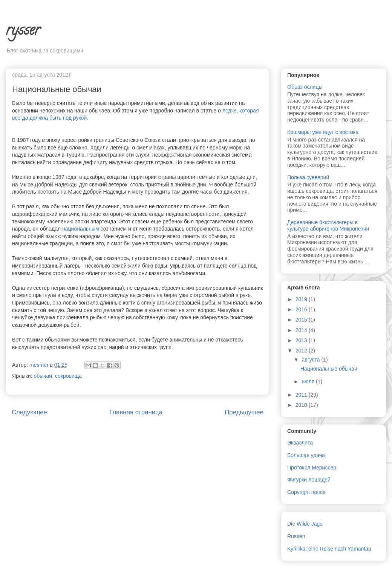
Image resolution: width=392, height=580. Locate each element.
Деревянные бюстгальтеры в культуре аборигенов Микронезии (328, 225)
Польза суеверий (308, 177)
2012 (302, 351)
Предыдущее (244, 412)
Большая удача (306, 455)
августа (311, 360)
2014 (302, 330)
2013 (302, 340)
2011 (302, 395)
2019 (302, 299)
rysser (23, 32)
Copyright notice (306, 492)
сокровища (68, 376)
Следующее (29, 412)
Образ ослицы (305, 87)
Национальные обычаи (329, 369)
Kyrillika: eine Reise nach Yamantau (329, 549)
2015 (302, 320)
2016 (302, 309)
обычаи (43, 376)
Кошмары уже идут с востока (323, 132)
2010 (302, 405)
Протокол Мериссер (312, 468)
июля (309, 382)
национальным (81, 229)
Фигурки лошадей (309, 480)
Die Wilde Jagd (305, 524)
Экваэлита (300, 443)
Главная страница (136, 412)
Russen (296, 536)
